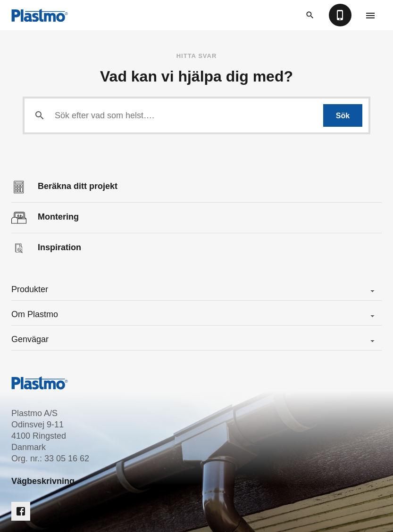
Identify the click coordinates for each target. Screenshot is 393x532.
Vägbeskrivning (43, 481)
